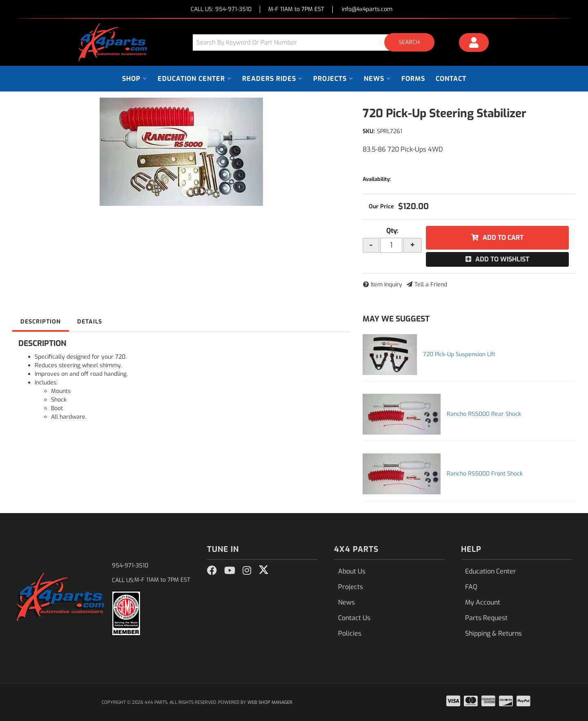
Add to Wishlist (502, 259)
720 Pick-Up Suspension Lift (459, 354)
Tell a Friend (431, 285)
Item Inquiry (386, 285)
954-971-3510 (130, 566)
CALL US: (221, 10)
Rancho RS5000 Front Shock (485, 474)
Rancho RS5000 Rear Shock (484, 414)
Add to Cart (503, 238)
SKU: (369, 131)
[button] (316, 42)
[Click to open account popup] (474, 44)
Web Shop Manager (270, 702)
